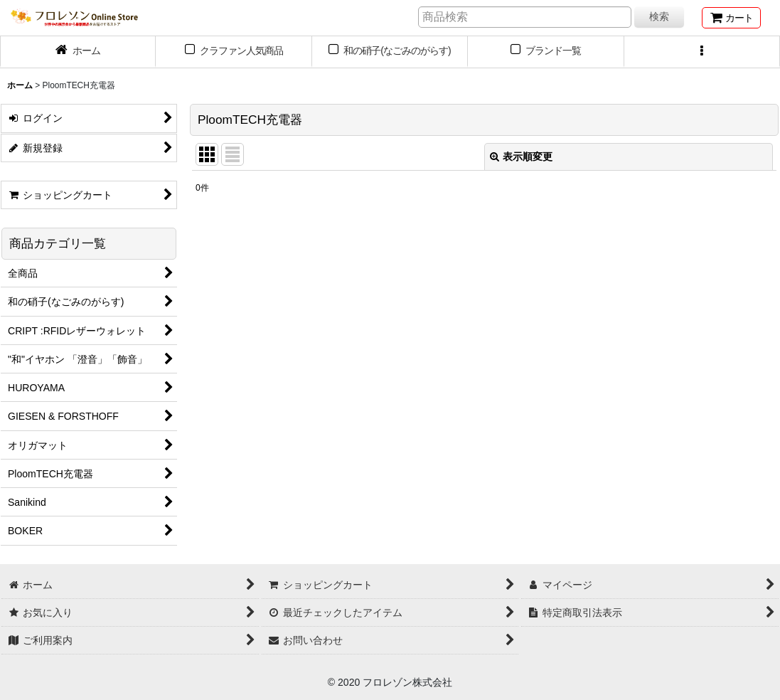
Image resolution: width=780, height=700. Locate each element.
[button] (702, 52)
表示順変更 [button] (521, 157)
